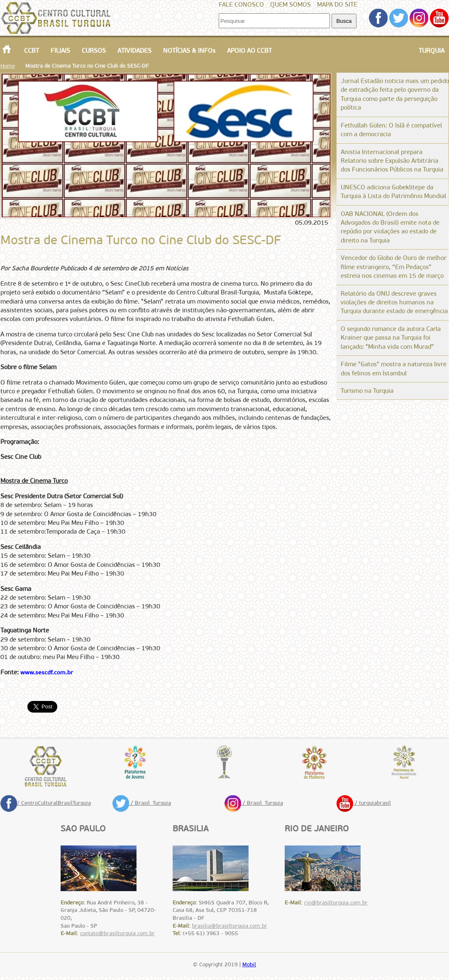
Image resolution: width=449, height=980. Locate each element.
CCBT (32, 51)
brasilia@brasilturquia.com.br (230, 926)
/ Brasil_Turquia (142, 803)
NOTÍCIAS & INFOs (189, 51)
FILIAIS (60, 51)
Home (8, 66)
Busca (344, 21)
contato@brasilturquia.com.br (117, 933)
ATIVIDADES (134, 51)
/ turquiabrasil (364, 803)
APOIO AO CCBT (249, 51)
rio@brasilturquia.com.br (336, 903)
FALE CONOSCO (241, 5)
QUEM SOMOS (290, 5)
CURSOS (94, 51)
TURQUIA (432, 51)
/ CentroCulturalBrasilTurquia (46, 803)
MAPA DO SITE (337, 5)
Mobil (249, 964)
